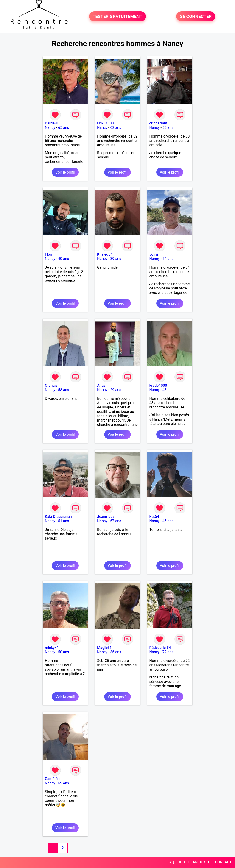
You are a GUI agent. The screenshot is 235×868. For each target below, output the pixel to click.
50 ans (64, 652)
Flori (49, 254)
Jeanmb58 (106, 517)
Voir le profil (65, 172)
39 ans (116, 259)
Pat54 (154, 517)
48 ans (168, 390)
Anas (101, 385)
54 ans (168, 259)
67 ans (116, 521)
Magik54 (104, 648)
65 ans (64, 128)
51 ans (64, 521)
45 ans (168, 521)
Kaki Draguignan (58, 517)
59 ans (64, 783)
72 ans (168, 652)
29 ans (116, 390)
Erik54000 (105, 123)
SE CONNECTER (196, 16)
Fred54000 (158, 385)
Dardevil (52, 123)
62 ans (116, 128)
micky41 (52, 648)
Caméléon (53, 779)
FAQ (171, 862)
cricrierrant (158, 123)
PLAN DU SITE (200, 862)
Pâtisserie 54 (160, 648)
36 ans (116, 652)
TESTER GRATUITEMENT (118, 16)
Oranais (51, 385)
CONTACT (223, 862)
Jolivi (154, 254)
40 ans (64, 259)
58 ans (168, 128)
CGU (181, 862)
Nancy (50, 128)
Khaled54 (105, 254)
